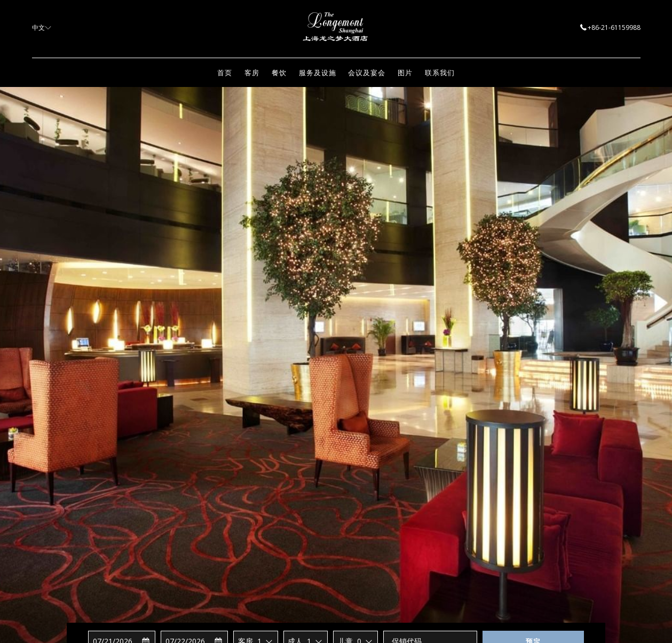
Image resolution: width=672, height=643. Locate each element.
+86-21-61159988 (610, 27)
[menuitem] (225, 73)
